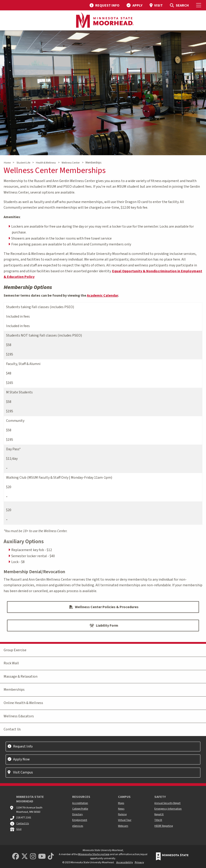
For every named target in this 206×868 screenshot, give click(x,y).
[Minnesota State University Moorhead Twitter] (25, 857)
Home (7, 163)
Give (19, 829)
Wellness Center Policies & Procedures (104, 607)
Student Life (23, 163)
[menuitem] (104, 5)
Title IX (158, 820)
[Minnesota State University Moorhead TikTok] (51, 857)
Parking (122, 814)
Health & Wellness (46, 163)
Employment (80, 820)
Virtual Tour (125, 820)
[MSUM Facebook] (16, 857)
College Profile (80, 809)
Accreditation (80, 803)
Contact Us (12, 729)
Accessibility (125, 862)
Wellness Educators (19, 716)
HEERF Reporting (164, 826)
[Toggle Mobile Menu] (199, 5)
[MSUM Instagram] (33, 857)
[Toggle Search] (179, 5)
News (121, 809)
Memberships (14, 690)
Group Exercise (15, 650)
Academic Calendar (102, 295)
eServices (78, 826)
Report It (159, 814)
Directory (78, 814)
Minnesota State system (94, 854)
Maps (121, 803)
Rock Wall (11, 663)
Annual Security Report (167, 803)
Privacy (139, 862)
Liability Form (104, 626)
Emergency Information (168, 809)
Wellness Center (71, 163)
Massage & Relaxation (21, 676)
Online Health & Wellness (23, 703)
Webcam (123, 826)
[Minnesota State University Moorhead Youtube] (42, 857)
